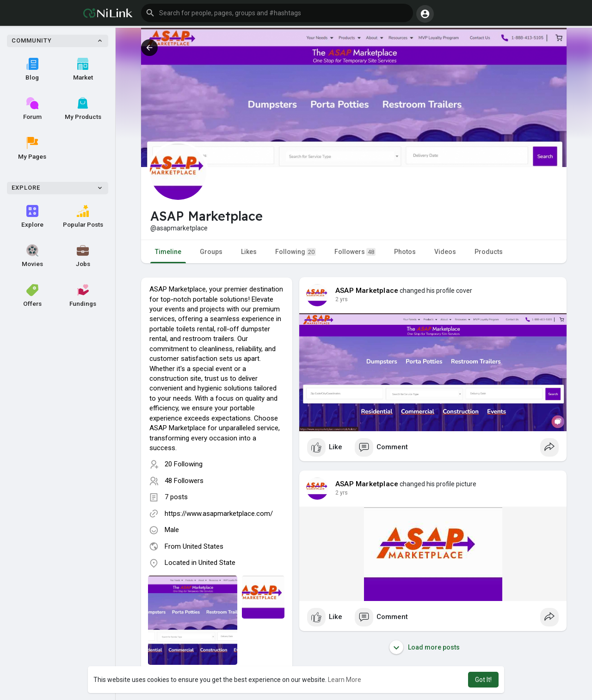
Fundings (83, 296)
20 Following (184, 464)
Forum (32, 109)
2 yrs (342, 299)
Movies (32, 256)
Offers (32, 296)
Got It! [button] (483, 680)
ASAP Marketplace (367, 291)
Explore (32, 217)
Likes (249, 252)
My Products (83, 109)
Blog (32, 69)
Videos (445, 252)
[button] (277, 13)
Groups (211, 252)
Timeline (168, 252)
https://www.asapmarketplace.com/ (219, 514)
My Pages (32, 149)
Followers (355, 252)
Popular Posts (83, 217)
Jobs (83, 256)
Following (296, 252)
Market (83, 69)
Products (489, 252)
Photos (405, 252)
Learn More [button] (345, 680)
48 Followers (184, 481)
